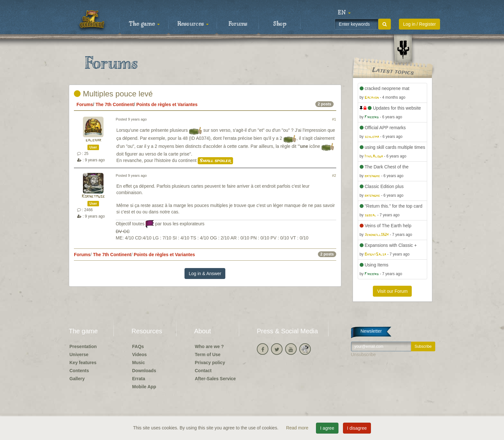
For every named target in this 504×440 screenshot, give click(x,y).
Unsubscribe (364, 355)
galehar (93, 140)
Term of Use (208, 355)
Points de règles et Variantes (167, 104)
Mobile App (144, 387)
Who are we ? (209, 346)
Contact (203, 371)
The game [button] (144, 24)
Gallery (77, 379)
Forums (238, 24)
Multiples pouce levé (113, 94)
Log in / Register (419, 24)
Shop (280, 24)
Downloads (144, 371)
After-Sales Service (215, 379)
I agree (327, 428)
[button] (344, 13)
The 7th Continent (115, 104)
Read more (298, 428)
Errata (139, 379)
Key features (83, 363)
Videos (139, 355)
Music (139, 363)
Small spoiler (215, 161)
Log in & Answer (205, 274)
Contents (79, 371)
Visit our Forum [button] (392, 291)
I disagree (357, 428)
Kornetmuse (93, 197)
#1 (334, 119)
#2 (334, 175)
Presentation (83, 346)
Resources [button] (193, 24)
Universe (79, 355)
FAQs (138, 346)
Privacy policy (210, 363)
